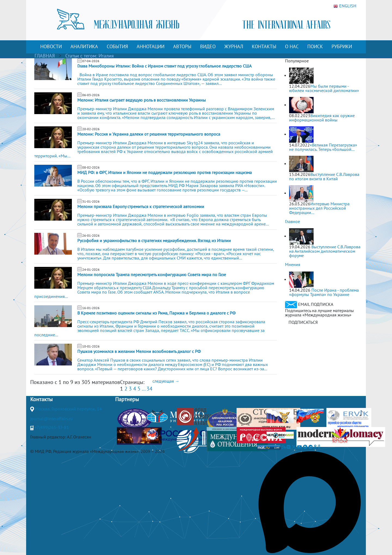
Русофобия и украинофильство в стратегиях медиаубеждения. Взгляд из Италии (154, 240)
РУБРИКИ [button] (342, 46)
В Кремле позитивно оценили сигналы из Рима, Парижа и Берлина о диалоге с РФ (156, 313)
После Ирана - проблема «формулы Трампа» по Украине (324, 292)
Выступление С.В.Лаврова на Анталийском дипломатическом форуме (325, 251)
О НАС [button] (292, 46)
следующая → (166, 381)
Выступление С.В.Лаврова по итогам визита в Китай (324, 176)
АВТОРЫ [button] (182, 46)
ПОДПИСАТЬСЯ (303, 322)
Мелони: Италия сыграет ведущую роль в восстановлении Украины (142, 100)
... (143, 389)
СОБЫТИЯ (117, 46)
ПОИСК (315, 46)
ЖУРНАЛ (234, 46)
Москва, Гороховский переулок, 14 (68, 409)
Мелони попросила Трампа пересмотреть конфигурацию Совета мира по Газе (152, 275)
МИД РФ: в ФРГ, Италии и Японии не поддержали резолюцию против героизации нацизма (165, 172)
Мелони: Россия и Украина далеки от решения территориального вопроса (149, 134)
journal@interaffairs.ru (51, 419)
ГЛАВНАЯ (45, 56)
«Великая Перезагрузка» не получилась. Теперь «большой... (323, 147)
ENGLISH (345, 6)
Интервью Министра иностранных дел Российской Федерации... (319, 208)
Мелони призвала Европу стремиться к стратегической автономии (141, 206)
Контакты (41, 399)
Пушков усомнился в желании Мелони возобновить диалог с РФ (139, 351)
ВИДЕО (208, 46)
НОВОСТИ (51, 46)
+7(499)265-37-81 (52, 427)
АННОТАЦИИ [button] (151, 46)
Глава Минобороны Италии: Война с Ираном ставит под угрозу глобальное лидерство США (164, 66)
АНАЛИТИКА (84, 46)
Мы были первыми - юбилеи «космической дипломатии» (324, 88)
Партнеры (127, 399)
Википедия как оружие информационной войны (322, 118)
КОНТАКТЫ (264, 46)
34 (149, 389)
